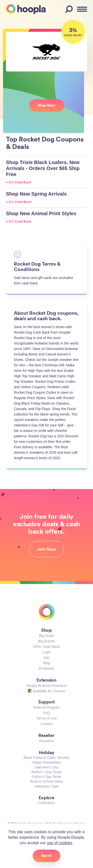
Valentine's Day (47, 767)
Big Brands (46, 641)
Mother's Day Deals (47, 772)
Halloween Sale (46, 786)
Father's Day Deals (46, 777)
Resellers (46, 741)
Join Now (46, 549)
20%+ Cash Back (47, 647)
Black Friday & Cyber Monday (46, 758)
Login (46, 652)
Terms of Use (46, 718)
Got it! (46, 856)
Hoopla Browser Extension (46, 686)
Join (47, 658)
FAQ (46, 713)
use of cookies (60, 843)
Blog (46, 663)
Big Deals (47, 636)
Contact (46, 724)
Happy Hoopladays (46, 762)
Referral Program (46, 707)
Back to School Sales (46, 781)
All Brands (47, 668)
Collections (46, 803)
